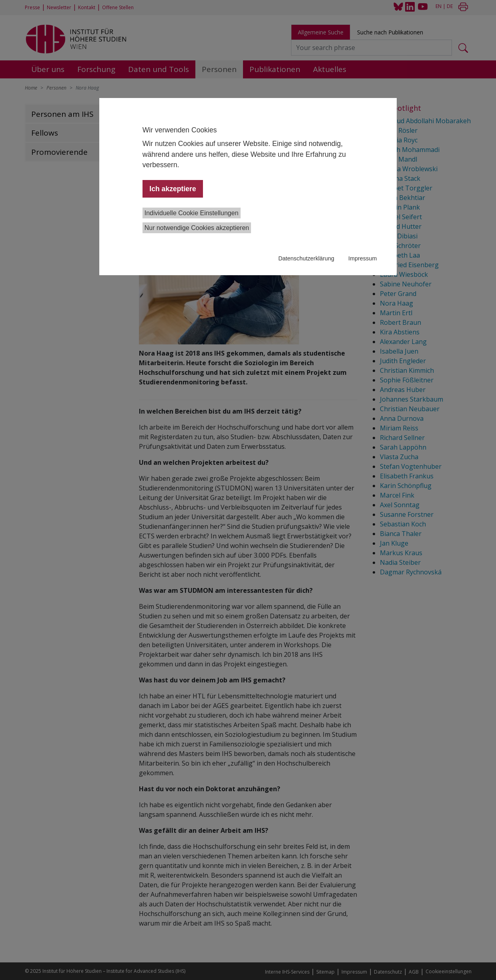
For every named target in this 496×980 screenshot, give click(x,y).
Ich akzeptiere (173, 189)
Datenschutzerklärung (306, 258)
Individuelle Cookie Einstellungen (192, 213)
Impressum (362, 258)
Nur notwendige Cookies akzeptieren (197, 228)
